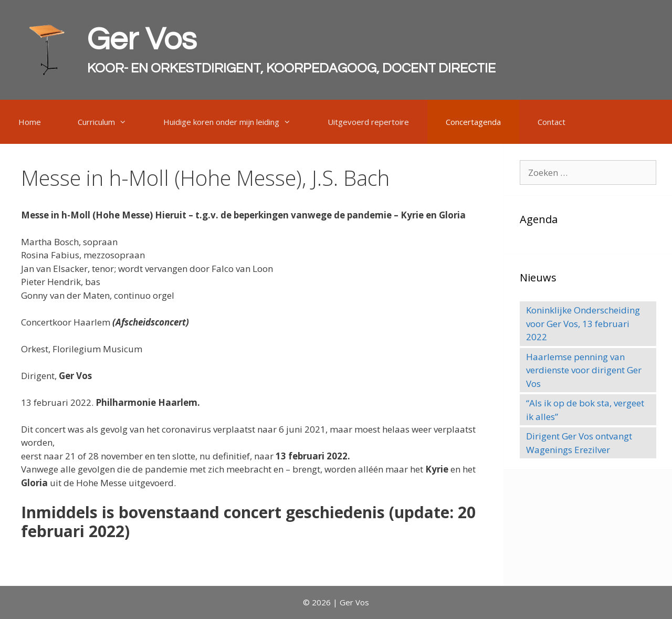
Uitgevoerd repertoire (368, 122)
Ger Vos (142, 40)
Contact (552, 122)
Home (30, 122)
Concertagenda (473, 122)
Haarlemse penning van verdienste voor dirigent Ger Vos (584, 370)
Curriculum (111, 122)
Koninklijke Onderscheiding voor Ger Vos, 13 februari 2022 (583, 323)
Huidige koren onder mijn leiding (236, 122)
